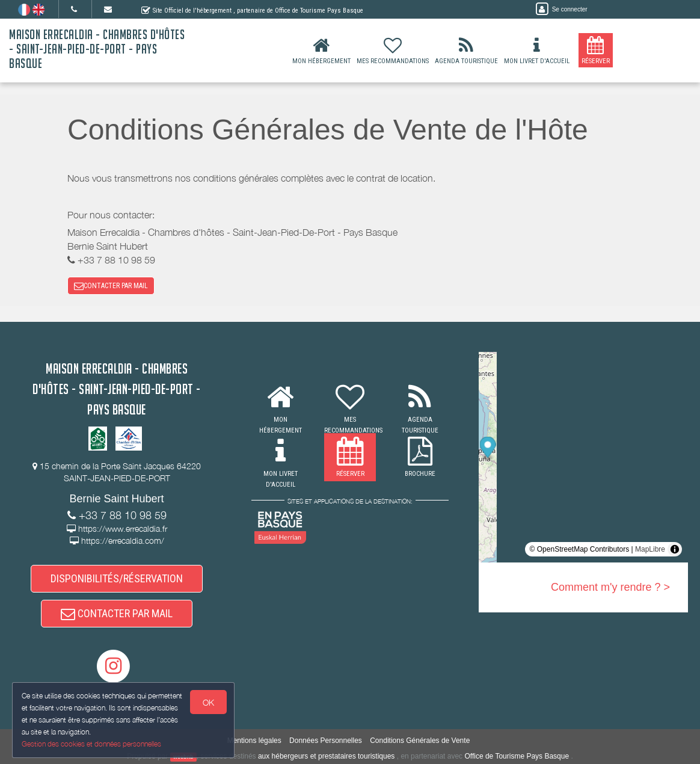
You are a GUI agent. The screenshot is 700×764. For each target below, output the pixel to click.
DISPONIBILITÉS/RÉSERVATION (117, 578)
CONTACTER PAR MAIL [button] (111, 286)
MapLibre (650, 549)
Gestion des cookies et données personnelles (91, 744)
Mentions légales (254, 741)
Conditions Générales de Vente (420, 741)
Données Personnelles (326, 741)
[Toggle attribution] (675, 549)
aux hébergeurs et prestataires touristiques (326, 756)
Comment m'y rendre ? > (610, 587)
